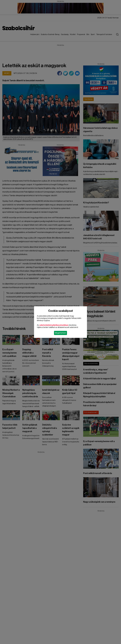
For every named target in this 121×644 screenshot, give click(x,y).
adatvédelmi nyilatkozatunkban (54, 325)
